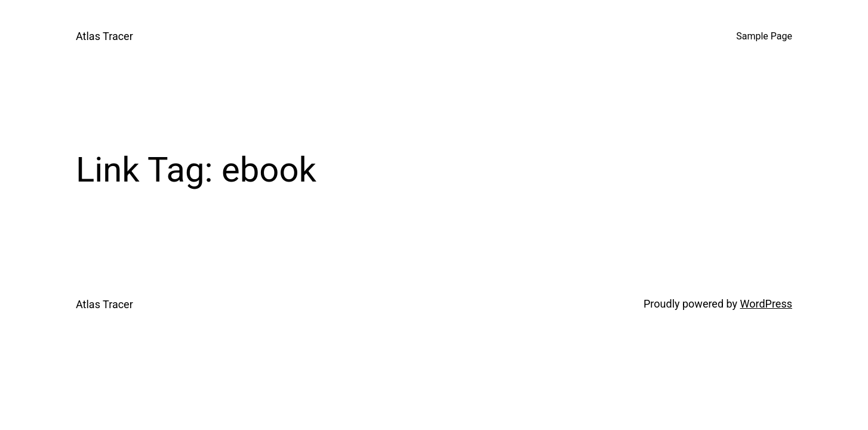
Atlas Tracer (104, 36)
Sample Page (764, 36)
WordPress (766, 304)
